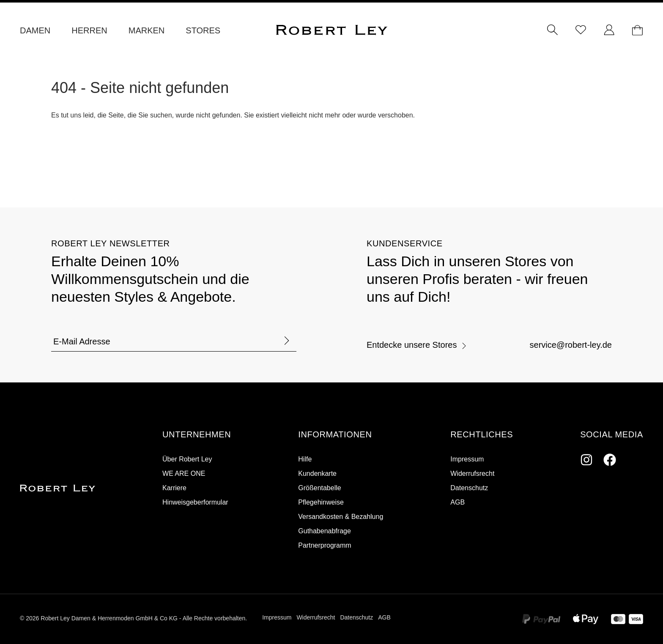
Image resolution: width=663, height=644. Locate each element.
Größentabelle (319, 488)
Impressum (467, 459)
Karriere (174, 488)
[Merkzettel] (581, 30)
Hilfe (305, 459)
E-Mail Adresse (82, 341)
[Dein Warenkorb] (637, 30)
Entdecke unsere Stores (417, 345)
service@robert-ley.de (571, 345)
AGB (458, 502)
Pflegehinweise (321, 502)
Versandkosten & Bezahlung (341, 517)
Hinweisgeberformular (195, 502)
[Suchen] (552, 30)
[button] (197, 435)
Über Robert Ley (187, 459)
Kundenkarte (317, 473)
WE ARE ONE (184, 473)
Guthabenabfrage (325, 531)
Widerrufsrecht (472, 473)
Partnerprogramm (325, 545)
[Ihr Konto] (609, 30)
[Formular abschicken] (287, 341)
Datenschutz (469, 488)
